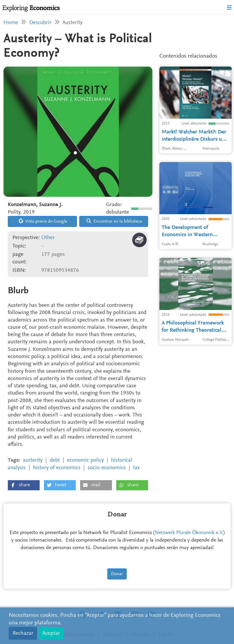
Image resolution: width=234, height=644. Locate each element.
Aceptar (51, 633)
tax (136, 468)
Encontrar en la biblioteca (114, 221)
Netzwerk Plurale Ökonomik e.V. (189, 533)
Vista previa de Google (43, 221)
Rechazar (23, 633)
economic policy (85, 460)
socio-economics (107, 468)
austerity (33, 460)
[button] (24, 485)
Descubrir (40, 23)
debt (55, 460)
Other (48, 238)
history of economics (57, 468)
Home (11, 23)
